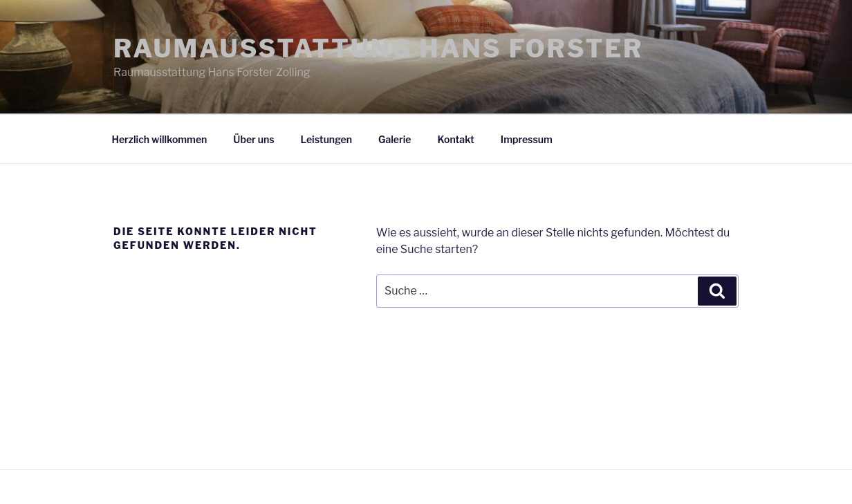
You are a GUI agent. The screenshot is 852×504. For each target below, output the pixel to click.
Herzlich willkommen (160, 139)
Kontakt (456, 139)
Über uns (253, 139)
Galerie (395, 139)
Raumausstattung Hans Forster (378, 48)
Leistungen (326, 139)
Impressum (527, 139)
